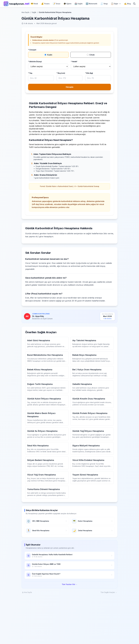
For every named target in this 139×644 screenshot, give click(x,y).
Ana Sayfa (25, 12)
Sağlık (34, 12)
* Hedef (74, 62)
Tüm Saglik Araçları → (109, 592)
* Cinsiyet (32, 50)
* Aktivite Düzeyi (35, 62)
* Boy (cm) (61, 73)
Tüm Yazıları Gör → (70, 584)
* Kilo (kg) (89, 73)
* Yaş (30, 73)
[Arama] (134, 4)
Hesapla (70, 87)
